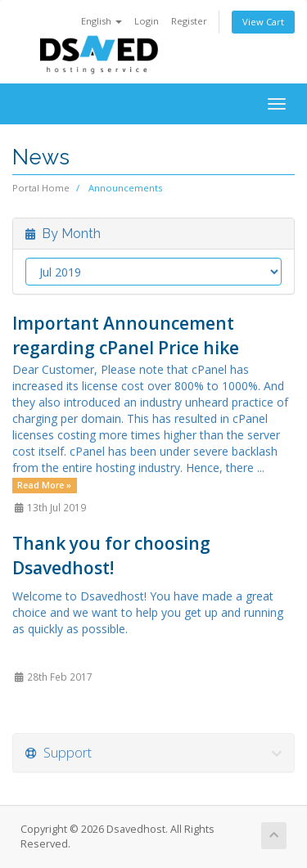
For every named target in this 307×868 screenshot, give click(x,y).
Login (147, 21)
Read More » (44, 485)
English (102, 21)
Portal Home (41, 188)
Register (189, 21)
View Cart (263, 22)
